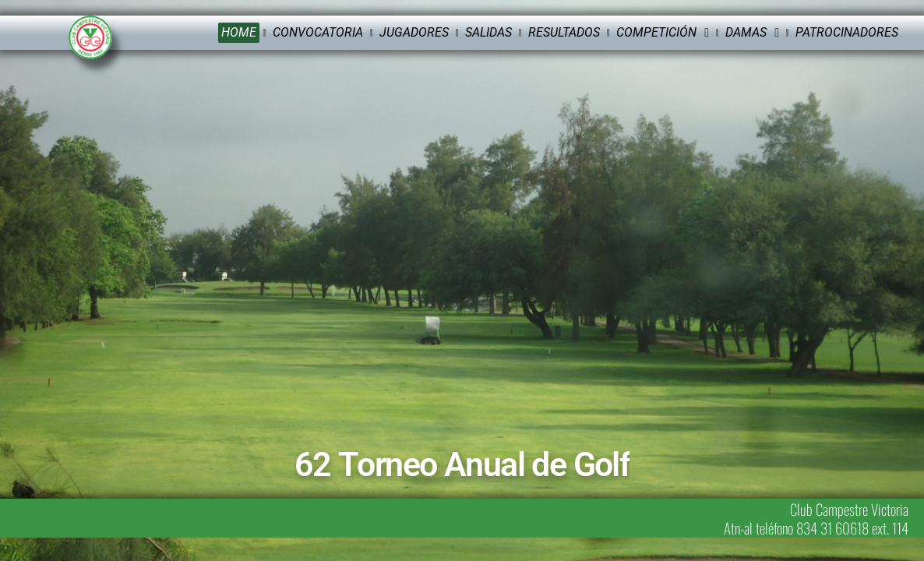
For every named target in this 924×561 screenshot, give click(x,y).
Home (239, 32)
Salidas (488, 32)
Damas (752, 33)
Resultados (564, 32)
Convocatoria (318, 32)
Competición (663, 33)
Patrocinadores (847, 32)
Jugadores (414, 32)
